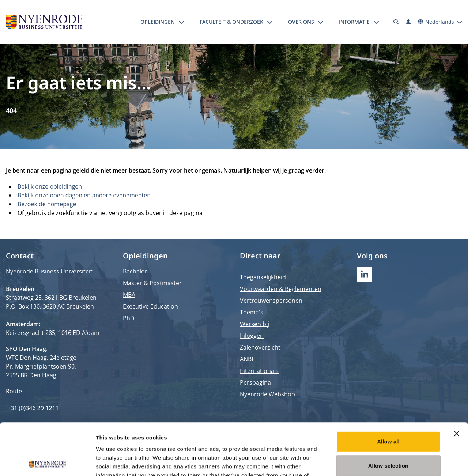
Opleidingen (158, 22)
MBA (129, 295)
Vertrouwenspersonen (271, 301)
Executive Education (150, 306)
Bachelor (135, 271)
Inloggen (252, 336)
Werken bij (254, 324)
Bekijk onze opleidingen (50, 186)
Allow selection (388, 414)
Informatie (354, 22)
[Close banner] (457, 382)
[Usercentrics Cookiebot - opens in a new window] (47, 462)
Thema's (252, 312)
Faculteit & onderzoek (231, 22)
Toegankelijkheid (263, 277)
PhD (129, 318)
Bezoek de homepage (47, 204)
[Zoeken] (396, 22)
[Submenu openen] (181, 22)
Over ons (301, 22)
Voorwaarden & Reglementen (281, 289)
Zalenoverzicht (260, 347)
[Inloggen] (408, 22)
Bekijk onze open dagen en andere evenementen (84, 195)
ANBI (246, 359)
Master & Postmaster (152, 283)
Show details (384, 462)
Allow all (388, 390)
